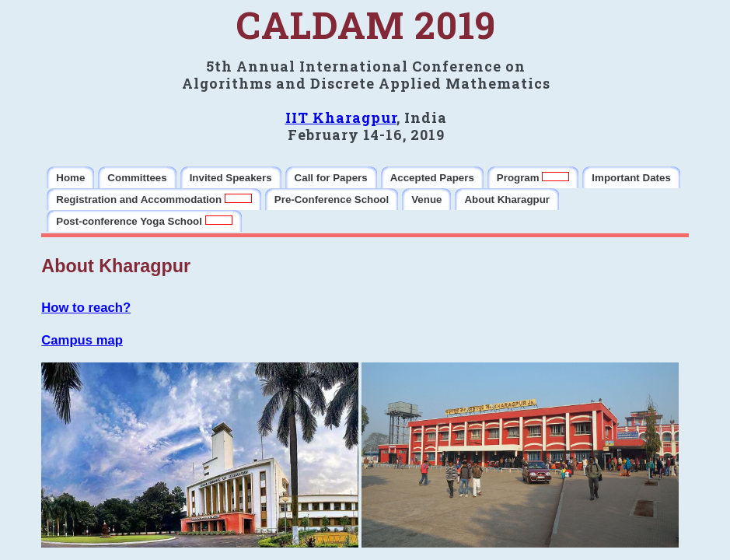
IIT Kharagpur (341, 117)
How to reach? (86, 308)
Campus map (82, 340)
